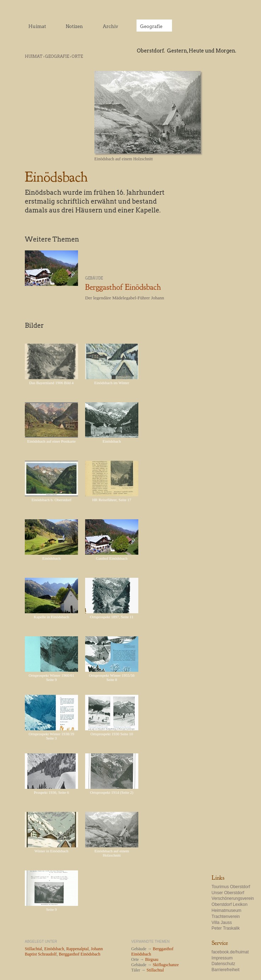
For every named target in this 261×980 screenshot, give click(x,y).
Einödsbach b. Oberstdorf (52, 500)
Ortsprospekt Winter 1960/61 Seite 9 (51, 677)
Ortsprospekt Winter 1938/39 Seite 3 (51, 736)
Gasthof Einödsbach (112, 558)
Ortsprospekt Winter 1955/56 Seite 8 (112, 677)
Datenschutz (224, 964)
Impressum (222, 958)
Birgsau (152, 959)
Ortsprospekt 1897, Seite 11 (112, 617)
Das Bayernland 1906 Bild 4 (51, 383)
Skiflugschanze (166, 965)
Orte (77, 56)
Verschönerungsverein (233, 898)
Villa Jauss (222, 923)
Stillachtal (155, 970)
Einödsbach (112, 441)
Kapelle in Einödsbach (51, 617)
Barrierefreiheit (226, 970)
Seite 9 (51, 909)
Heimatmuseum (227, 910)
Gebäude (94, 278)
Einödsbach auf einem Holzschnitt (112, 853)
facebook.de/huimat (230, 952)
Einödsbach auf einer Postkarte (52, 441)
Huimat (34, 56)
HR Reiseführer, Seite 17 (112, 500)
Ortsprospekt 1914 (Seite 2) (112, 792)
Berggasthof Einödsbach (123, 287)
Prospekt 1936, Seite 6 (52, 792)
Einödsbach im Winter (112, 383)
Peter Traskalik (226, 928)
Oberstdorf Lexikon (230, 904)
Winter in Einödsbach (51, 851)
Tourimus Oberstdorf (231, 887)
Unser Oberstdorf (228, 893)
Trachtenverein (226, 917)
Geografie (57, 56)
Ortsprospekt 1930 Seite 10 (112, 734)
